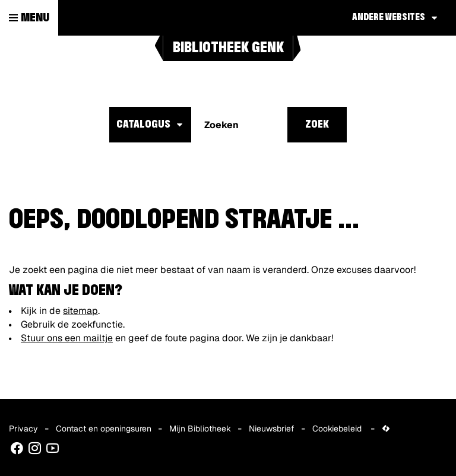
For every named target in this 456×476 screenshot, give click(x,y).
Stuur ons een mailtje (67, 338)
